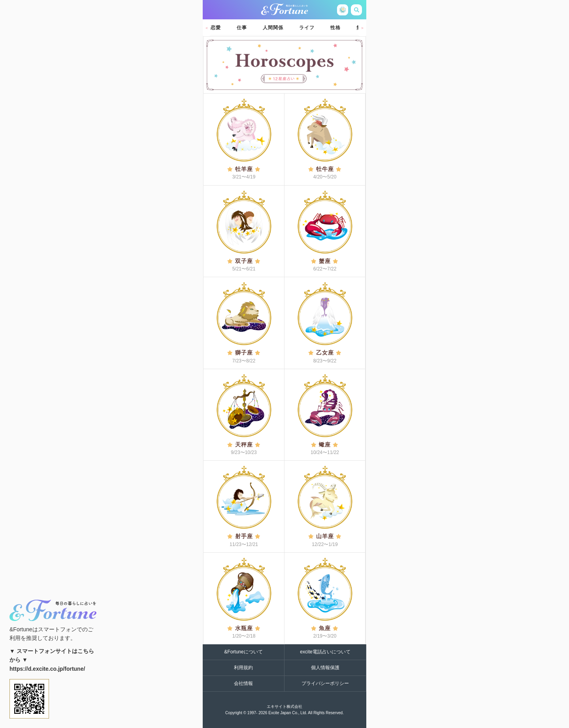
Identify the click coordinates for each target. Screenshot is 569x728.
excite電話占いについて (325, 652)
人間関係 (273, 28)
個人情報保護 (325, 668)
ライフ (307, 28)
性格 (335, 28)
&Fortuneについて (243, 652)
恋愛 (216, 28)
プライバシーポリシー (325, 683)
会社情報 (243, 683)
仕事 (242, 28)
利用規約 (243, 668)
